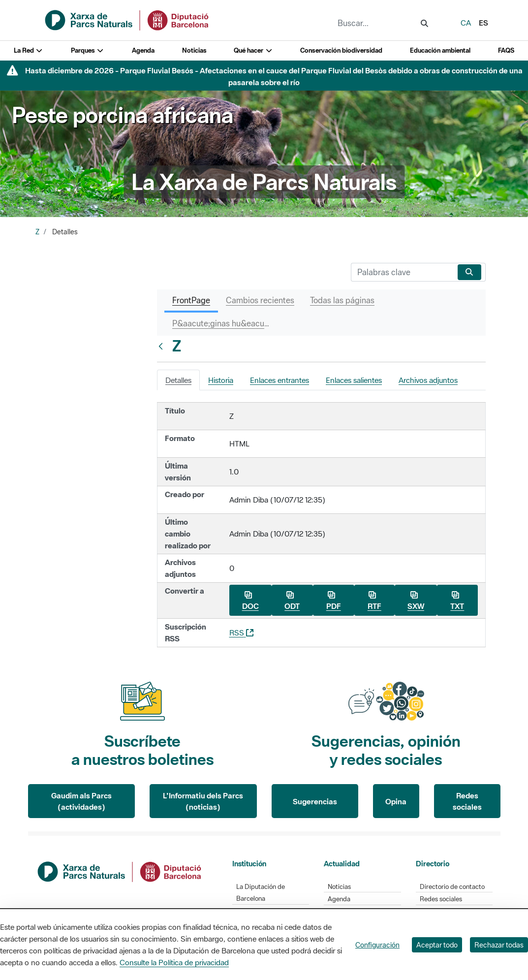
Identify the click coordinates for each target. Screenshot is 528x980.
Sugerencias (315, 801)
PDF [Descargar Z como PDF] (334, 601)
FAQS (506, 50)
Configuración (377, 945)
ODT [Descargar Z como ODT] (292, 601)
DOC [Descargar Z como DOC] (250, 601)
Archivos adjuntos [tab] (428, 380)
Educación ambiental (440, 50)
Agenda (143, 50)
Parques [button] (88, 50)
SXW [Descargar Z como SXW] (416, 601)
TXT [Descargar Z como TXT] (457, 601)
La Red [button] (29, 50)
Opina (396, 801)
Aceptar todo (437, 945)
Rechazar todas (499, 945)
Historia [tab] (221, 380)
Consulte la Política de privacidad (174, 962)
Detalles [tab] (178, 380)
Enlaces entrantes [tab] (280, 380)
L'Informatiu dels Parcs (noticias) (203, 801)
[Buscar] (402, 272)
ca (466, 23)
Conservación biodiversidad (341, 50)
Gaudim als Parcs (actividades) (81, 801)
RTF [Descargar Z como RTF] (374, 601)
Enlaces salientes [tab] (354, 380)
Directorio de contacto (452, 887)
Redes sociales (467, 801)
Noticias (194, 50)
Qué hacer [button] (253, 50)
